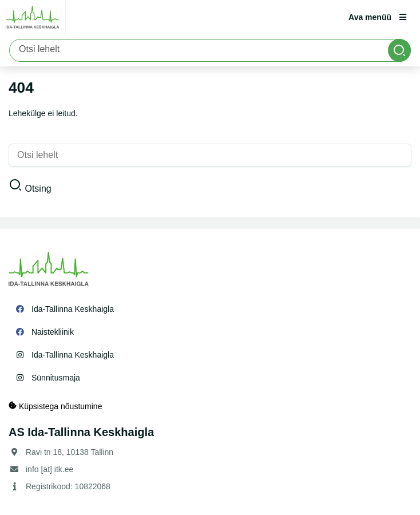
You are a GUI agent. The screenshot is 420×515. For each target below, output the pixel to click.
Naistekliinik (53, 332)
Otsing (38, 189)
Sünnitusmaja (56, 378)
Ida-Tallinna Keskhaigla (73, 309)
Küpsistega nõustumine (55, 406)
